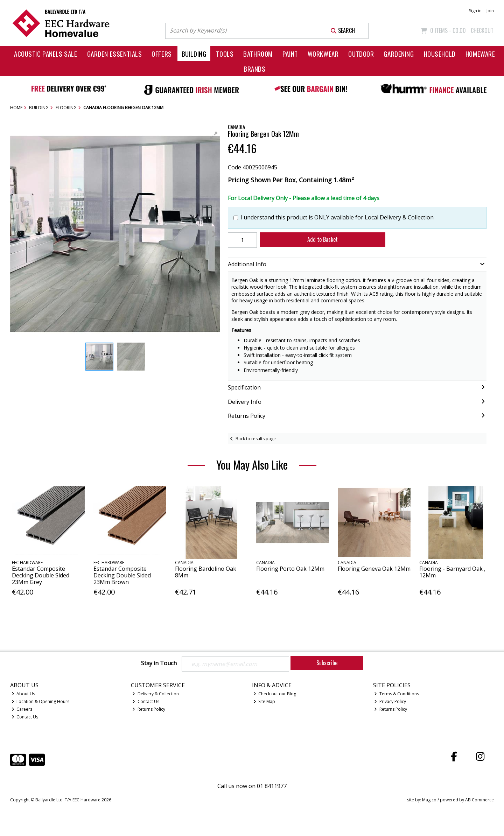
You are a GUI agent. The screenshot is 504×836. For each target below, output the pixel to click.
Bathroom (258, 54)
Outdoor (361, 54)
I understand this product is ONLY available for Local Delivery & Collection (337, 217)
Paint (290, 54)
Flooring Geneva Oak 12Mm (374, 569)
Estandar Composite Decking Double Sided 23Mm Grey (41, 575)
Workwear (323, 54)
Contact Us (25, 717)
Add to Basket (323, 239)
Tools (225, 54)
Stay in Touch (159, 663)
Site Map (264, 701)
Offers (162, 54)
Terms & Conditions (397, 694)
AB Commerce (479, 800)
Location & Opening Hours (41, 701)
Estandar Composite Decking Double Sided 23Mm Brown (122, 575)
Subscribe (327, 663)
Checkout (482, 30)
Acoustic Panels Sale (46, 54)
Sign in (475, 11)
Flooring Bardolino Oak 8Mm (206, 572)
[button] (214, 135)
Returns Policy (149, 709)
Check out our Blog (275, 694)
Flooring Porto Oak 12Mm (290, 569)
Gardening (399, 54)
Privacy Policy (390, 701)
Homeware (480, 54)
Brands (254, 69)
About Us (23, 694)
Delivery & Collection (156, 694)
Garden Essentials (115, 54)
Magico (429, 800)
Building (194, 54)
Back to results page (256, 439)
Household (440, 54)
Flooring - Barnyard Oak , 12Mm (452, 572)
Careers (22, 709)
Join (490, 11)
